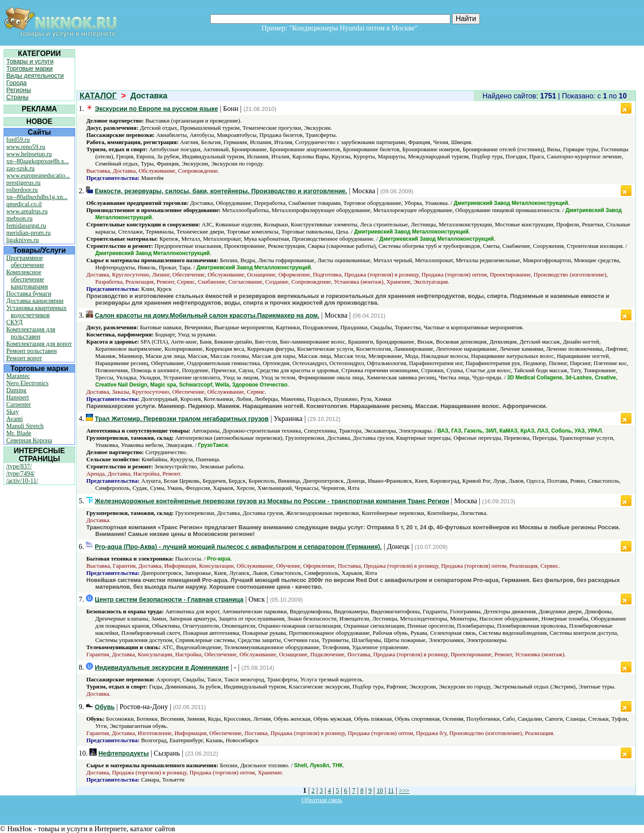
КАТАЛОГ (98, 96)
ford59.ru (18, 140)
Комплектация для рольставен (31, 333)
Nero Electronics (27, 383)
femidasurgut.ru (26, 226)
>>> (404, 791)
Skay (13, 412)
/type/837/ (19, 466)
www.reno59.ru (26, 147)
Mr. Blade (19, 433)
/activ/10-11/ (22, 481)
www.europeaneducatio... (38, 176)
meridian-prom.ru (28, 233)
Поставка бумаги (29, 294)
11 (391, 791)
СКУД (14, 322)
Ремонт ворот (24, 358)
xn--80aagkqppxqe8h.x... (38, 161)
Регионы (19, 90)
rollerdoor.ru (22, 190)
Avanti (15, 419)
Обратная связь (322, 800)
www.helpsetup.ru (29, 154)
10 (380, 791)
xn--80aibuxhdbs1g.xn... (37, 197)
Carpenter (19, 405)
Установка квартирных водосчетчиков (36, 312)
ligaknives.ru (23, 240)
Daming (16, 390)
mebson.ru (19, 219)
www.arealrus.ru (27, 211)
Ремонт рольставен (32, 351)
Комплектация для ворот (39, 344)
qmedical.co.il (24, 204)
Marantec (18, 376)
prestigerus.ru (23, 183)
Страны (17, 97)
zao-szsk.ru (20, 168)
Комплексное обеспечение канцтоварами (27, 279)
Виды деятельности (35, 76)
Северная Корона (29, 440)
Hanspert (18, 397)
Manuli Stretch (25, 426)
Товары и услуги (30, 61)
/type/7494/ (21, 474)
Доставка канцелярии (35, 301)
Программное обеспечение (25, 261)
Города (17, 83)
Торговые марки (30, 68)
